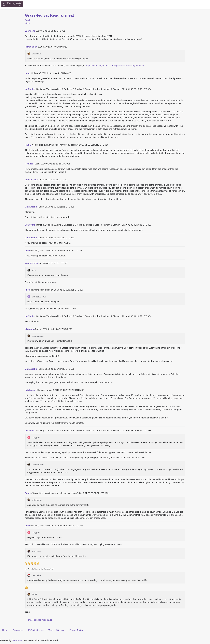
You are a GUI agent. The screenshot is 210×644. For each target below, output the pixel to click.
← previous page (33, 620)
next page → (48, 620)
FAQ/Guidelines (36, 630)
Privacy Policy (76, 630)
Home (5, 630)
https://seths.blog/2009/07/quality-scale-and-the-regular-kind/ (115, 65)
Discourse (17, 640)
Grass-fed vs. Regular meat (50, 15)
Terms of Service (56, 630)
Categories (18, 630)
